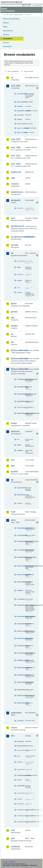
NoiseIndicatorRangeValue (21, 616)
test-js (19, 780)
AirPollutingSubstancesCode (21, 379)
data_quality (21, 102)
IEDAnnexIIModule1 (18, 350)
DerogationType (21, 387)
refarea (20, 280)
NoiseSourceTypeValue (21, 638)
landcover (15, 431)
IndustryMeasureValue (21, 582)
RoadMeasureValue (21, 675)
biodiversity (16, 172)
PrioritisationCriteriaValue (21, 653)
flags (19, 267)
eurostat (15, 245)
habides (14, 326)
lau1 (13, 460)
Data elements (8, 31)
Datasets (6, 23)
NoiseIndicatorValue (21, 624)
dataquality (16, 200)
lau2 (13, 466)
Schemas (6, 35)
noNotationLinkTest (21, 775)
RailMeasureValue (21, 660)
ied (12, 342)
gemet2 (14, 312)
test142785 (21, 786)
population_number (21, 111)
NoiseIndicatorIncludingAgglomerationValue (21, 605)
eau (18, 756)
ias (12, 334)
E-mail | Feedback (9, 861)
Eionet (11, 15)
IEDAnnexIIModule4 (18, 369)
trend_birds (21, 124)
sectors (20, 503)
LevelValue (21, 599)
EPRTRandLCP (17, 226)
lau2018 (14, 472)
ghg (13, 318)
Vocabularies (8, 39)
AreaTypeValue (21, 535)
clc (18, 439)
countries (21, 721)
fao (12, 253)
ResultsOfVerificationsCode (21, 394)
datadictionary (17, 192)
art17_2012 (16, 156)
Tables (5, 27)
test (12, 736)
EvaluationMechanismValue (21, 557)
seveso (14, 728)
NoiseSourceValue (21, 646)
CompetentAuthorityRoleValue (21, 541)
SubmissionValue (21, 703)
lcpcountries (21, 488)
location (20, 106)
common (15, 184)
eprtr (13, 218)
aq (12, 78)
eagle (19, 445)
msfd (13, 512)
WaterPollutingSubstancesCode (21, 413)
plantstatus (21, 495)
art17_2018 (16, 164)
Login (26, 5)
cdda (13, 178)
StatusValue (21, 690)
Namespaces (7, 46)
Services (6, 43)
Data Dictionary (19, 15)
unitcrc (20, 292)
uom (13, 830)
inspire (14, 423)
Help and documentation (11, 19)
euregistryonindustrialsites (18, 237)
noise (13, 520)
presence (20, 115)
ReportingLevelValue (21, 668)
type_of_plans (21, 132)
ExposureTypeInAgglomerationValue (21, 566)
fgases (14, 304)
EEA (12, 2)
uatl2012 (20, 450)
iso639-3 (20, 590)
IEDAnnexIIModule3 (18, 359)
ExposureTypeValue (21, 575)
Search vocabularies (13, 71)
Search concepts (29, 71)
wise (13, 838)
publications (16, 713)
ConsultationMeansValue (21, 550)
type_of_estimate (21, 128)
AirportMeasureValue (21, 528)
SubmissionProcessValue (21, 695)
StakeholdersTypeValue (21, 682)
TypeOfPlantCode (21, 401)
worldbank (15, 847)
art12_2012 (16, 86)
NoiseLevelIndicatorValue (21, 631)
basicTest (21, 741)
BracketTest (21, 746)
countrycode (21, 94)
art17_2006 (16, 147)
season (20, 119)
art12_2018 (16, 139)
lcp (12, 480)
